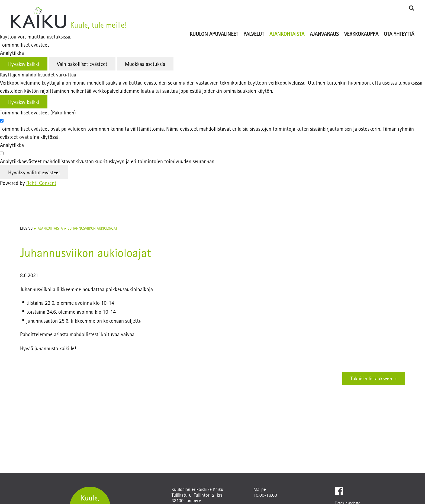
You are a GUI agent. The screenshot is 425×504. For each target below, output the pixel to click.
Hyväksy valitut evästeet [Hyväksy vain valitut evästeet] (34, 172)
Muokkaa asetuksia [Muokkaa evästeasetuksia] (145, 64)
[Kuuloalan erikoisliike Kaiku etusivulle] (38, 17)
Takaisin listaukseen (371, 378)
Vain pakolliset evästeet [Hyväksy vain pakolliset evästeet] (82, 64)
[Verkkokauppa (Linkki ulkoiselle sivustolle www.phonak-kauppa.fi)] (361, 26)
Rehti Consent (41, 183)
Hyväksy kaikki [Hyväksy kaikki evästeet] (24, 64)
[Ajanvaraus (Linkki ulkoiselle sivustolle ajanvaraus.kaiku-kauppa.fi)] (324, 26)
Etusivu (26, 228)
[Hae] (411, 8)
